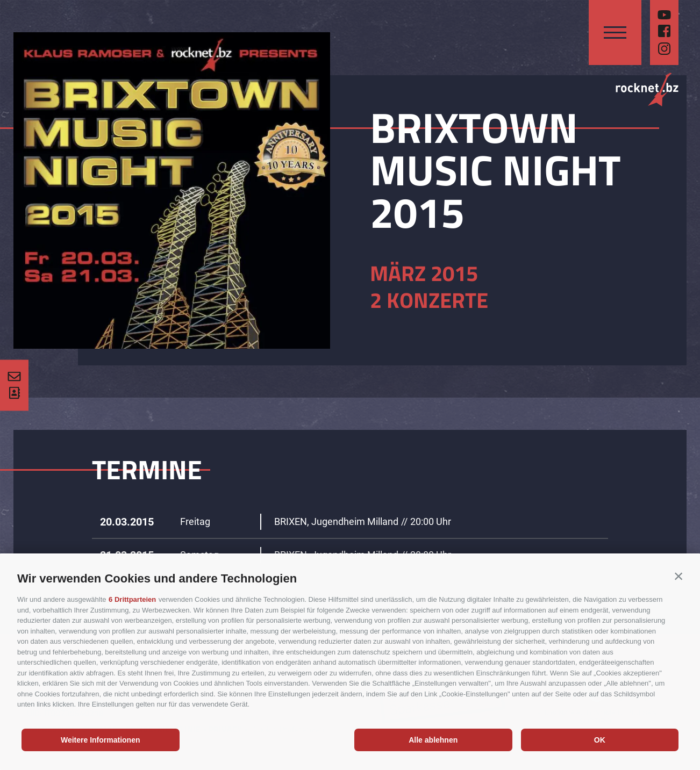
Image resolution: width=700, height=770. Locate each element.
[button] (678, 576)
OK (600, 740)
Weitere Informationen (101, 740)
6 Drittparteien (132, 599)
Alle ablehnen (433, 740)
